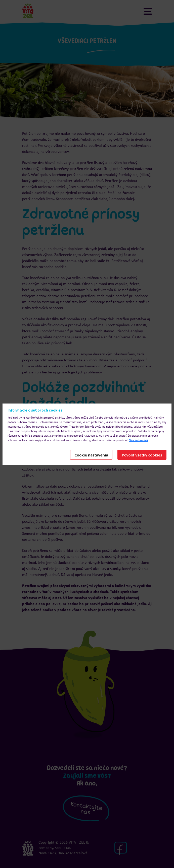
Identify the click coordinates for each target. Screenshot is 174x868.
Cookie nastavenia (91, 455)
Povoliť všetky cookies (142, 455)
